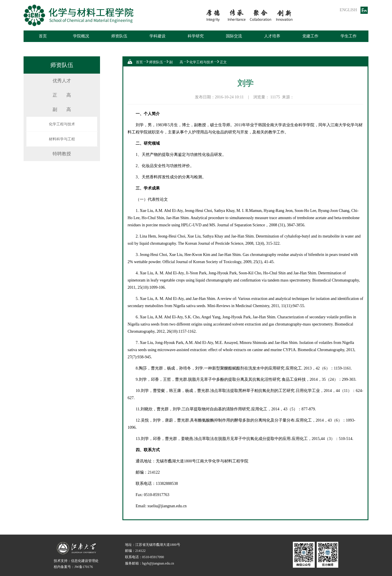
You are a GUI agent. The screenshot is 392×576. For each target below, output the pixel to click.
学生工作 (349, 36)
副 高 (62, 109)
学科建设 (157, 36)
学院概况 (81, 36)
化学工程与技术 (62, 124)
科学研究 (196, 36)
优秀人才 (62, 81)
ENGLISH (348, 10)
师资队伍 (119, 36)
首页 (43, 36)
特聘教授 (62, 154)
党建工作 (310, 36)
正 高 (62, 95)
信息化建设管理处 (85, 561)
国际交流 (234, 36)
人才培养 (272, 36)
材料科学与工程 (62, 139)
